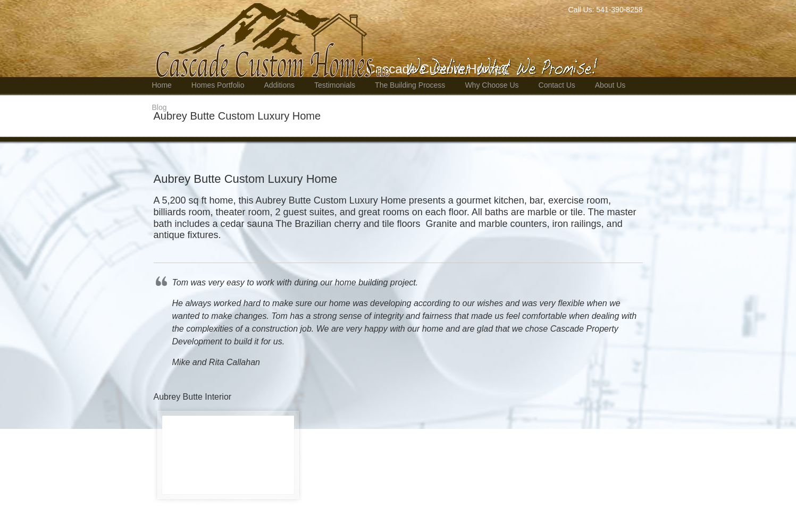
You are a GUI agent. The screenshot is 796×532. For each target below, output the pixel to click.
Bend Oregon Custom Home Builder (380, 40)
